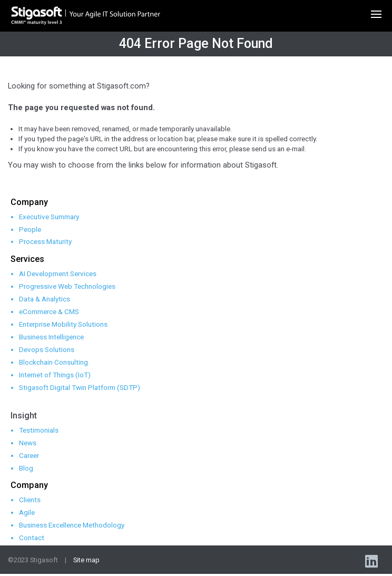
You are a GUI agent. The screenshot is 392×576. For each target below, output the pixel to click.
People (30, 229)
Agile (27, 512)
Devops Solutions (47, 349)
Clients (30, 500)
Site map (86, 560)
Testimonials (39, 430)
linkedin (373, 561)
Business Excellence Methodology (72, 525)
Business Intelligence (51, 337)
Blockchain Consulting (53, 362)
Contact (32, 538)
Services (27, 259)
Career (29, 455)
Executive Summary (49, 217)
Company (29, 202)
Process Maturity (45, 241)
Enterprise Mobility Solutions (63, 324)
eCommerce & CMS (49, 311)
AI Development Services (58, 274)
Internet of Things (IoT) (55, 375)
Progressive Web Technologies (67, 286)
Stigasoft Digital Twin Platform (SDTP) (80, 387)
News (28, 443)
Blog (26, 468)
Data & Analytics (45, 299)
